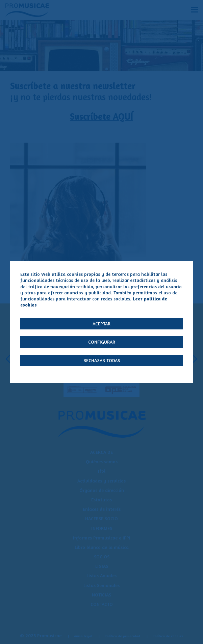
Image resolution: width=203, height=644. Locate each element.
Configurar (102, 342)
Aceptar (101, 324)
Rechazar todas (102, 360)
